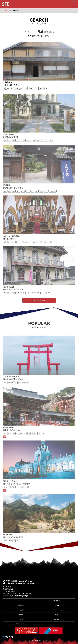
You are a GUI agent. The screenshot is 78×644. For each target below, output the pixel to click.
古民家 (31, 88)
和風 (17, 88)
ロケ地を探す (21, 610)
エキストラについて (57, 610)
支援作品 (21, 615)
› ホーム (6, 11)
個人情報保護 (57, 619)
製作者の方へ (21, 605)
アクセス (57, 615)
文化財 (36, 88)
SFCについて (57, 601)
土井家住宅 (8, 82)
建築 (21, 88)
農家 (12, 88)
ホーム (21, 601)
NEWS (57, 605)
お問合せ (21, 619)
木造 (41, 88)
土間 (26, 88)
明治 (45, 88)
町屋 (8, 88)
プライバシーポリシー (21, 624)
